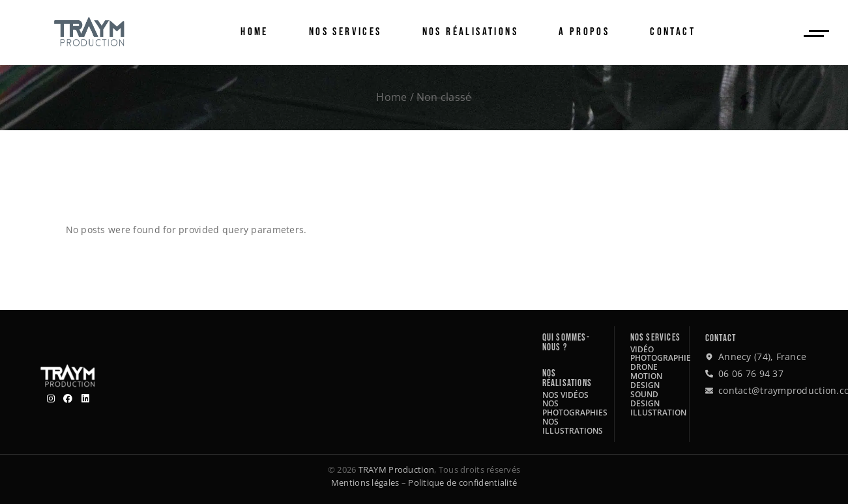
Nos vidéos (565, 395)
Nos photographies (575, 408)
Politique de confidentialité (462, 483)
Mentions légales (365, 483)
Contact (721, 338)
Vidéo (642, 349)
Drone (644, 367)
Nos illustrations (573, 426)
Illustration (658, 413)
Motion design (646, 381)
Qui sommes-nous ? (566, 343)
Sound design (645, 399)
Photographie (661, 358)
